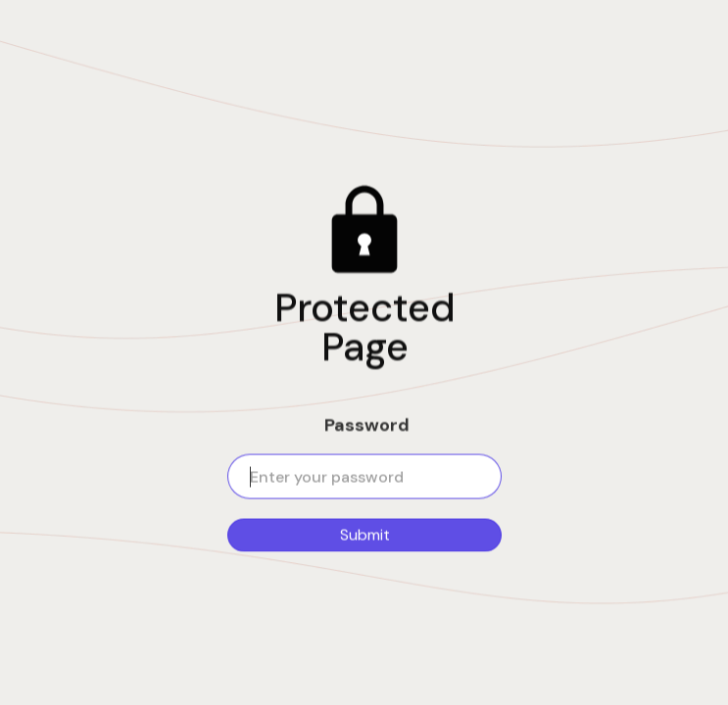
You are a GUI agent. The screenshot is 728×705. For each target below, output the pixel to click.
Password (367, 425)
